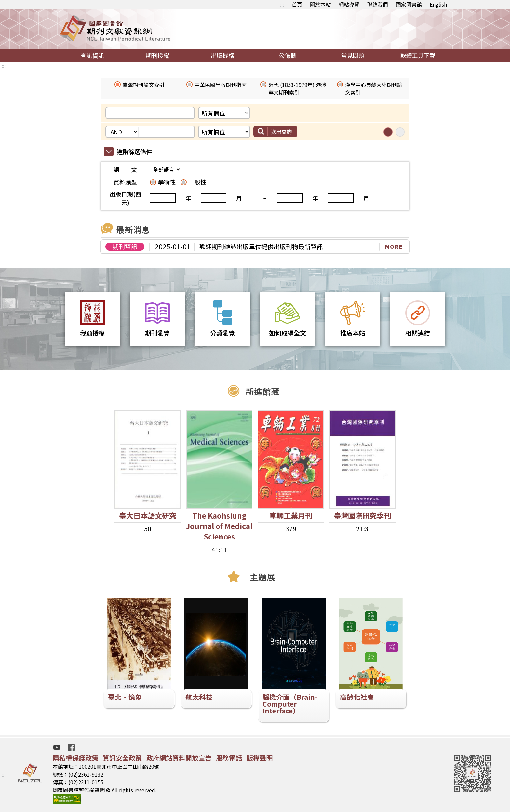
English (438, 4)
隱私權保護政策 (75, 758)
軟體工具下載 (418, 55)
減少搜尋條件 (400, 132)
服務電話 (229, 758)
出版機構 (222, 55)
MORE (394, 246)
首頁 (297, 4)
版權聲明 (260, 758)
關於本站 (320, 4)
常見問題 (353, 55)
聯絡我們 (378, 4)
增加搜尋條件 (388, 132)
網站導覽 (349, 4)
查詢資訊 (92, 55)
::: (282, 4)
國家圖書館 (409, 4)
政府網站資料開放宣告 (179, 758)
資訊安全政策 (122, 758)
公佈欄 (288, 55)
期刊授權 (157, 55)
